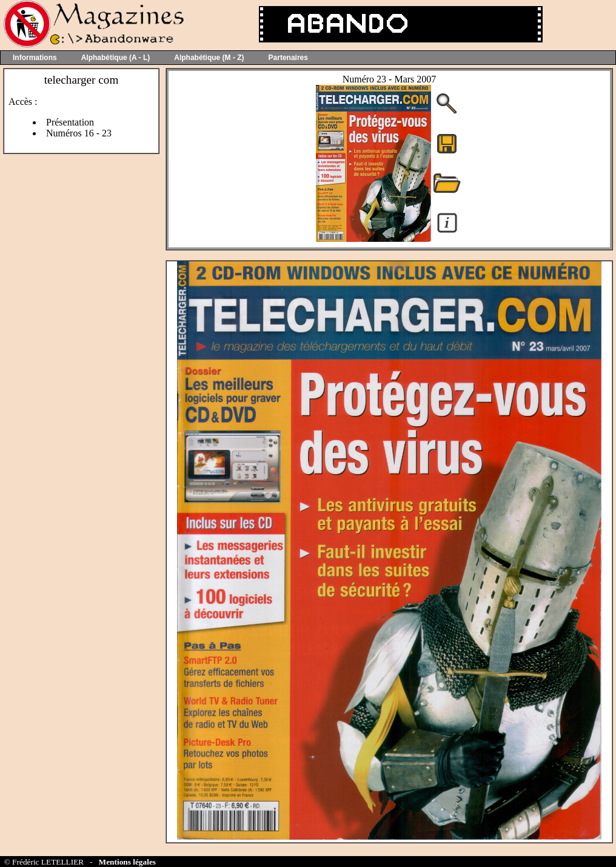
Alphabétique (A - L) (116, 58)
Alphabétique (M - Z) (209, 58)
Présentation (70, 122)
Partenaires (288, 58)
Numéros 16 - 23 (79, 133)
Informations (35, 58)
